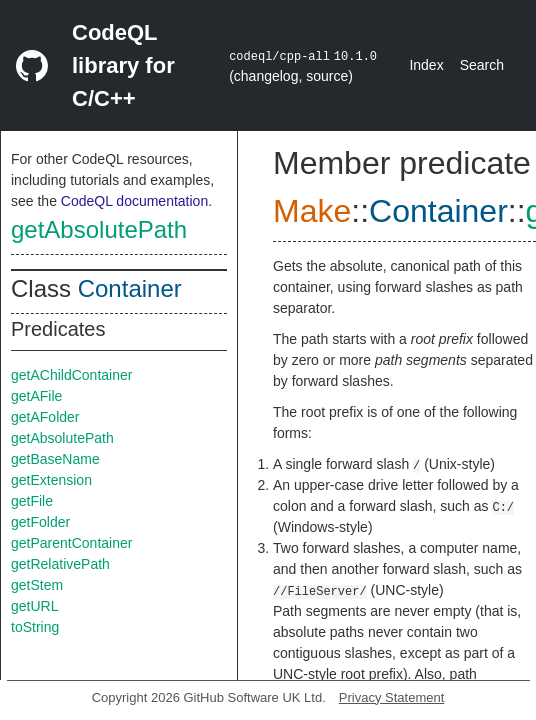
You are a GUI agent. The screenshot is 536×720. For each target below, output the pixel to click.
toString (35, 627)
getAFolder (45, 417)
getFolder (40, 522)
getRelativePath (60, 564)
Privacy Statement (392, 697)
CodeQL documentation (134, 201)
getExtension (51, 480)
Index (426, 65)
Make (312, 211)
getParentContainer (71, 543)
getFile (32, 501)
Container (130, 288)
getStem (37, 585)
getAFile (36, 396)
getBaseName (55, 459)
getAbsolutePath (99, 229)
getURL (34, 606)
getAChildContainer (71, 375)
